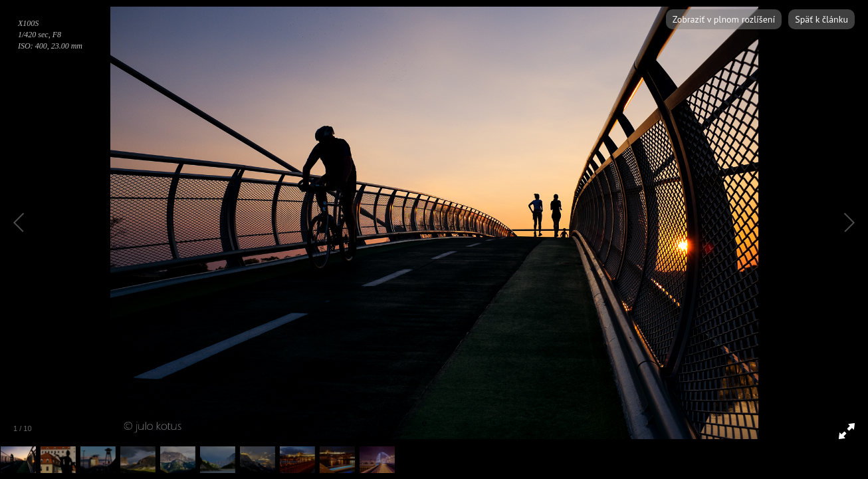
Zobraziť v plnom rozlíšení (724, 19)
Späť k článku (821, 19)
